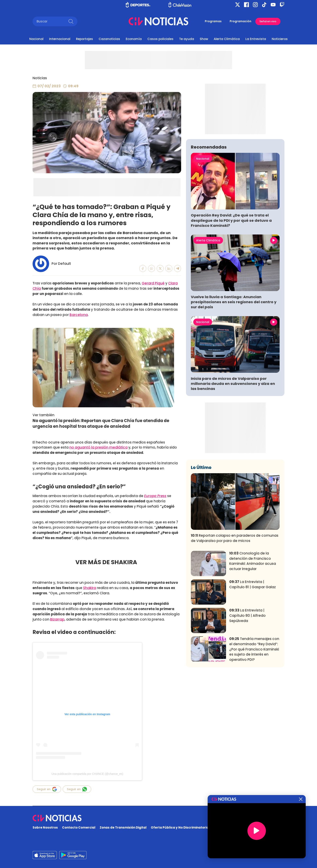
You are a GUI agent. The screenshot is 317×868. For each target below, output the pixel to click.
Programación (240, 21)
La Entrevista (256, 39)
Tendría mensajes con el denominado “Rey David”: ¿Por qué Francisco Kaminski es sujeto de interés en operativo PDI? (254, 709)
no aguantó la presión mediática (98, 447)
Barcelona (79, 315)
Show (204, 39)
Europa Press (155, 496)
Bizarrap (57, 619)
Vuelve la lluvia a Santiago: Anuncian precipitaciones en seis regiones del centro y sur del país (234, 362)
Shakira (90, 588)
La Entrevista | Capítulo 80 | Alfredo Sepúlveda (247, 675)
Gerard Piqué (153, 283)
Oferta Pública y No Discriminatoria (180, 827)
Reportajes (85, 39)
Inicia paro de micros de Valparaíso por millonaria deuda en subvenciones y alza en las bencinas (233, 443)
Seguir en (47, 789)
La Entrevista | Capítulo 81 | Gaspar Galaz (253, 644)
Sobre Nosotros (45, 827)
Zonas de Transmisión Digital (123, 827)
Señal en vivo (268, 21)
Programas (213, 21)
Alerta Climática (227, 39)
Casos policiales (160, 39)
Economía (134, 39)
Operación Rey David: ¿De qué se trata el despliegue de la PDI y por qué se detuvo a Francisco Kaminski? (231, 280)
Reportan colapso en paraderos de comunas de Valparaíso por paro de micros (235, 598)
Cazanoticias (109, 39)
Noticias (40, 78)
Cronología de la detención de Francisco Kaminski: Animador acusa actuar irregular (253, 621)
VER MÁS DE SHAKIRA (107, 562)
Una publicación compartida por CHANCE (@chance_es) (87, 774)
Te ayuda (187, 39)
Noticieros (280, 39)
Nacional (36, 39)
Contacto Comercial (79, 827)
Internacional (60, 39)
